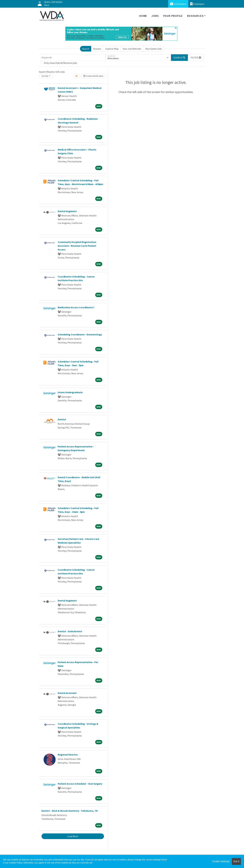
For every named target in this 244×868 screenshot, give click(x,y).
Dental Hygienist (67, 211)
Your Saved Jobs (154, 49)
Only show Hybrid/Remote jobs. (61, 63)
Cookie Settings (221, 861)
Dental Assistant (67, 693)
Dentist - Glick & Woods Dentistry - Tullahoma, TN (70, 811)
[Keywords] (73, 58)
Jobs (155, 16)
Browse (97, 49)
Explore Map (112, 49)
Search (86, 49)
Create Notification (93, 76)
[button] (196, 58)
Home (143, 16)
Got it (236, 861)
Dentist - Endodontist (70, 631)
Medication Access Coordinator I (76, 307)
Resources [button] (195, 16)
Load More (73, 836)
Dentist (62, 419)
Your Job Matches (132, 49)
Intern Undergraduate (70, 392)
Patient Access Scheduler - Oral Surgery (80, 784)
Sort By (45, 76)
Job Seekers (178, 4)
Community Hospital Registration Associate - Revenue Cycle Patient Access (77, 246)
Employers (197, 4)
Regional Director (68, 755)
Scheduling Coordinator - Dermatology (80, 334)
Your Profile (173, 16)
